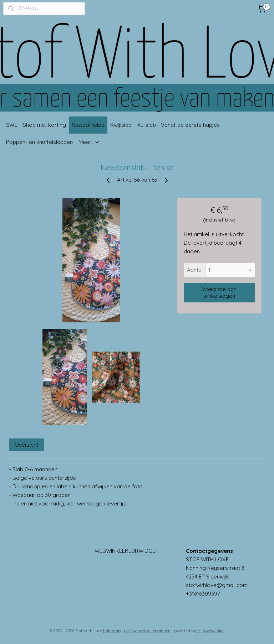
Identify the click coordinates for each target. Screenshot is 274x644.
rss (126, 631)
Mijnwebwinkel (211, 631)
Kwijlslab (121, 125)
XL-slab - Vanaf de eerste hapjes (179, 125)
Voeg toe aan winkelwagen (219, 293)
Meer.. (89, 142)
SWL (12, 125)
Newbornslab (88, 125)
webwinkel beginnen (151, 631)
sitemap (113, 631)
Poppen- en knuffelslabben (39, 142)
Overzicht (26, 445)
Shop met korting (44, 125)
